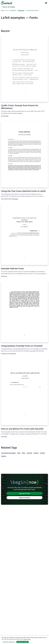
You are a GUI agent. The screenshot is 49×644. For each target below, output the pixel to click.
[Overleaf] (7, 3)
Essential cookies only (9, 642)
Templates (13, 10)
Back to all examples (8, 7)
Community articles (32, 10)
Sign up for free (25, 493)
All (7, 10)
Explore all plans (25, 498)
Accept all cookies (23, 642)
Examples (21, 10)
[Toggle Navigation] (46, 3)
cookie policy (27, 639)
